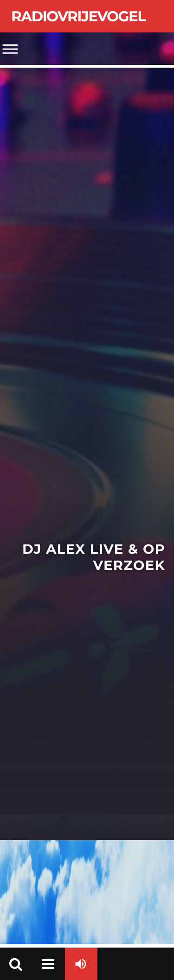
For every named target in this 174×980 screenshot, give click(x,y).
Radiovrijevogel (78, 16)
